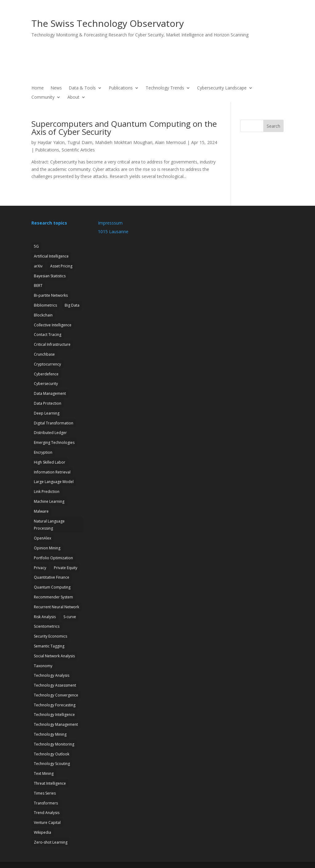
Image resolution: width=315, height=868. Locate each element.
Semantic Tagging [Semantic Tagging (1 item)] (49, 646)
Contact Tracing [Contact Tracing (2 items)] (48, 335)
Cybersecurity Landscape (222, 88)
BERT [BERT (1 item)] (38, 285)
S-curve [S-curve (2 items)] (70, 617)
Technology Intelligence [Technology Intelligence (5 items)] (54, 715)
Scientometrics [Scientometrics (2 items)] (47, 626)
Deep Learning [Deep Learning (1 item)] (47, 413)
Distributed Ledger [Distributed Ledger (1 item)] (50, 433)
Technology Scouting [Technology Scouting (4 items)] (52, 764)
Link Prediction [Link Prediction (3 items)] (47, 492)
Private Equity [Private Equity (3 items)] (66, 568)
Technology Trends (165, 88)
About (73, 97)
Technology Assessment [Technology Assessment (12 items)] (55, 685)
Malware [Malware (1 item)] (41, 511)
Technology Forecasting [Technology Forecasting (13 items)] (55, 705)
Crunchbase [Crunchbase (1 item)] (44, 354)
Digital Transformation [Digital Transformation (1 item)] (54, 423)
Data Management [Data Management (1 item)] (50, 393)
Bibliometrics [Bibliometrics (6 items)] (45, 305)
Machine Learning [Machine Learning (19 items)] (49, 501)
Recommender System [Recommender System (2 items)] (53, 597)
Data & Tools (82, 88)
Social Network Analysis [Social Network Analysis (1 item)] (54, 656)
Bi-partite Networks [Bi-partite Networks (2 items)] (51, 295)
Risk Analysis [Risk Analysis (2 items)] (45, 617)
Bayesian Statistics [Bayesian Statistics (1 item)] (50, 276)
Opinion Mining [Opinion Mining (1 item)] (47, 548)
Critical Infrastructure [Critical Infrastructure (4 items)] (52, 344)
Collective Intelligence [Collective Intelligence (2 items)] (53, 325)
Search (273, 126)
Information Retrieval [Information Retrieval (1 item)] (52, 472)
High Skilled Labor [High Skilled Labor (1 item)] (50, 462)
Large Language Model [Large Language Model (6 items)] (54, 482)
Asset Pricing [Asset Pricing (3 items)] (61, 266)
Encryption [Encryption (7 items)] (43, 452)
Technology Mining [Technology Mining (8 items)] (50, 734)
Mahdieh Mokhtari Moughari (124, 142)
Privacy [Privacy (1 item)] (40, 568)
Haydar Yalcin (51, 142)
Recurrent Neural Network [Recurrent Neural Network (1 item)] (57, 607)
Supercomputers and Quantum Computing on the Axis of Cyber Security (124, 128)
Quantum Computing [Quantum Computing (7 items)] (52, 587)
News (56, 88)
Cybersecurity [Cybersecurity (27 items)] (46, 384)
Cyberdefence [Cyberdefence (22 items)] (46, 374)
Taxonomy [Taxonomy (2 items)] (43, 666)
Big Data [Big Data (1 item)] (72, 305)
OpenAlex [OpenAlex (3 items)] (42, 538)
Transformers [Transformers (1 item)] (46, 803)
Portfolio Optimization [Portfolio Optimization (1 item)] (53, 558)
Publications (121, 88)
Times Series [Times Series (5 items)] (45, 793)
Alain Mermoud (170, 142)
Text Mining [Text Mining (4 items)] (44, 773)
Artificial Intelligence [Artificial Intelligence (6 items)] (51, 256)
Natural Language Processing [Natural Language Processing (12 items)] (49, 525)
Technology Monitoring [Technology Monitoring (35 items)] (54, 744)
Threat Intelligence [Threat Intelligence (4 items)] (50, 783)
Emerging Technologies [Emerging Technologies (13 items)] (54, 442)
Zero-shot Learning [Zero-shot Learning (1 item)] (51, 842)
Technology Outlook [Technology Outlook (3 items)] (52, 754)
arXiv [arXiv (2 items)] (38, 266)
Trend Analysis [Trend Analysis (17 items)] (47, 813)
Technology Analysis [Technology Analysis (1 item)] (52, 675)
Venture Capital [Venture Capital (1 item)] (47, 823)
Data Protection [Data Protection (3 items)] (48, 403)
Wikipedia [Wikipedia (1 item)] (42, 832)
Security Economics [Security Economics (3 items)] (50, 636)
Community (43, 97)
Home (38, 88)
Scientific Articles (78, 150)
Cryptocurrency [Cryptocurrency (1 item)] (47, 364)
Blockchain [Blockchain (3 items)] (43, 315)
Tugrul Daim (80, 142)
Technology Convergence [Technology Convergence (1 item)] (56, 695)
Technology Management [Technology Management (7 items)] (56, 724)
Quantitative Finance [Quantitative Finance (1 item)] (52, 577)
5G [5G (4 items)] (36, 246)
